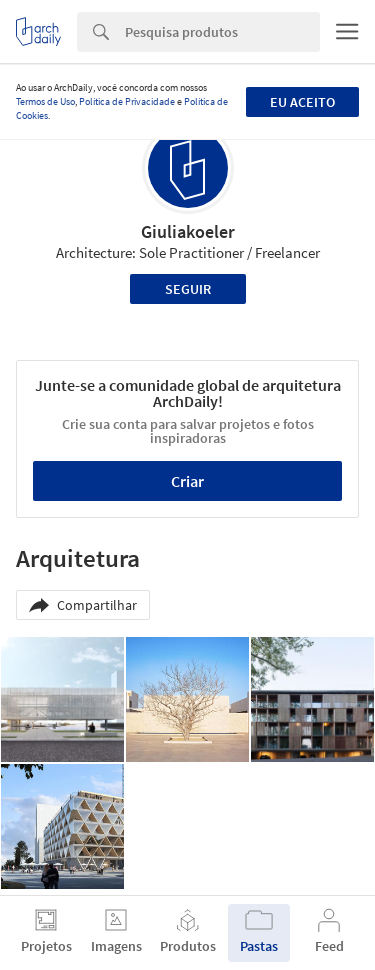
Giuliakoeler (188, 231)
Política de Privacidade (127, 101)
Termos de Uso (45, 101)
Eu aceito (302, 102)
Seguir (188, 289)
